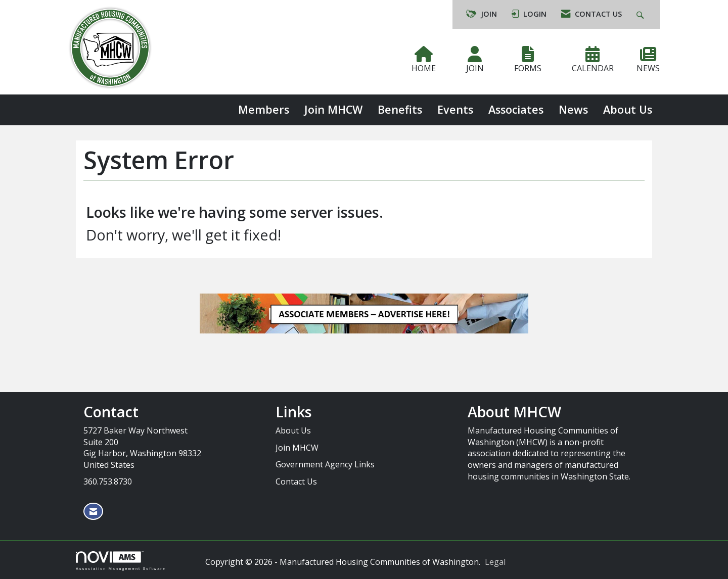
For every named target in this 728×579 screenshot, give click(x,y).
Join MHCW (333, 109)
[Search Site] (641, 14)
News (573, 109)
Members (264, 109)
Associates (516, 109)
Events (455, 109)
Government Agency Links (325, 464)
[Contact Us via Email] (93, 512)
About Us (628, 109)
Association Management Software (121, 561)
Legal (495, 562)
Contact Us (296, 481)
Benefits (400, 109)
